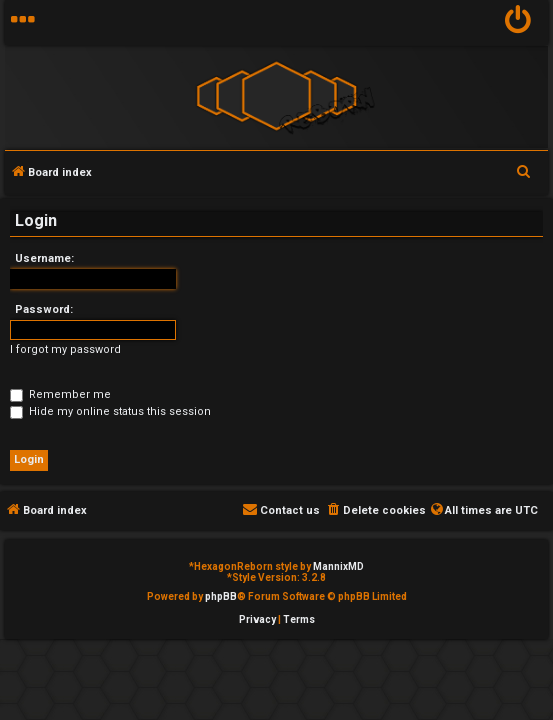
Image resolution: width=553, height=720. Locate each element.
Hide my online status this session (110, 411)
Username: (44, 258)
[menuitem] (518, 22)
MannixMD (338, 566)
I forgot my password (65, 349)
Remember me (60, 394)
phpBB (221, 596)
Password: (44, 309)
